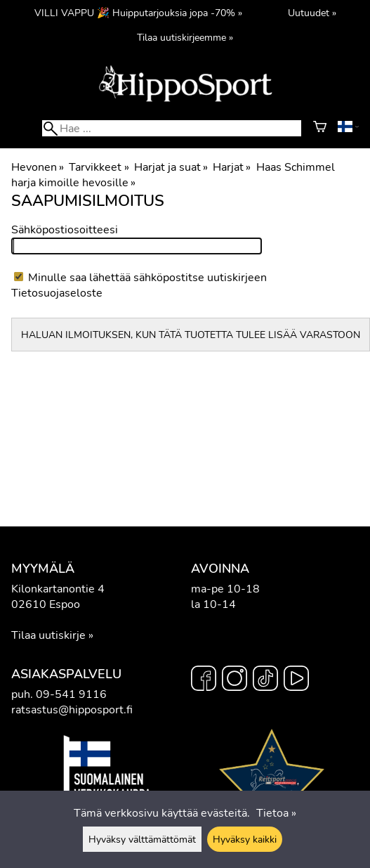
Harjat (232, 167)
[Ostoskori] (320, 129)
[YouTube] (296, 680)
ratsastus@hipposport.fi (72, 710)
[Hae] (172, 128)
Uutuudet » (312, 13)
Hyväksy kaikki (245, 839)
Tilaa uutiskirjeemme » (185, 37)
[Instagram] (234, 680)
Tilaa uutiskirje (48, 635)
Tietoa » (276, 813)
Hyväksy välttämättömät (142, 839)
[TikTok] (265, 680)
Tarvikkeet (99, 167)
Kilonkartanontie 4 (58, 589)
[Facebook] (204, 680)
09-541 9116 (71, 694)
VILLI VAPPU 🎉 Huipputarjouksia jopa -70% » (138, 13)
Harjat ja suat (171, 167)
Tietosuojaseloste (57, 293)
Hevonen (38, 167)
